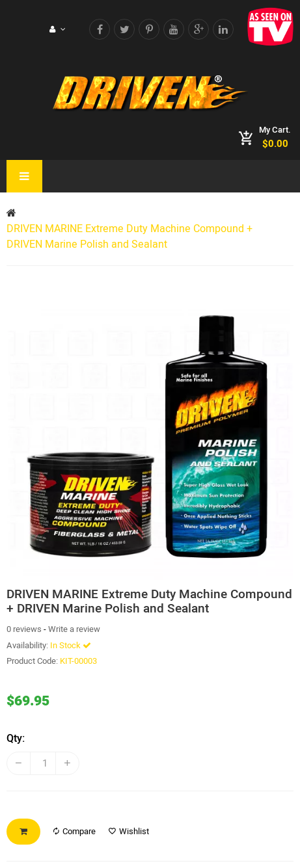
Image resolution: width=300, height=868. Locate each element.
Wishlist (129, 831)
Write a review (74, 629)
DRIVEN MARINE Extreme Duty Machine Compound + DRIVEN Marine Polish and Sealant (130, 237)
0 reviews (24, 629)
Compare (75, 831)
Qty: (16, 739)
